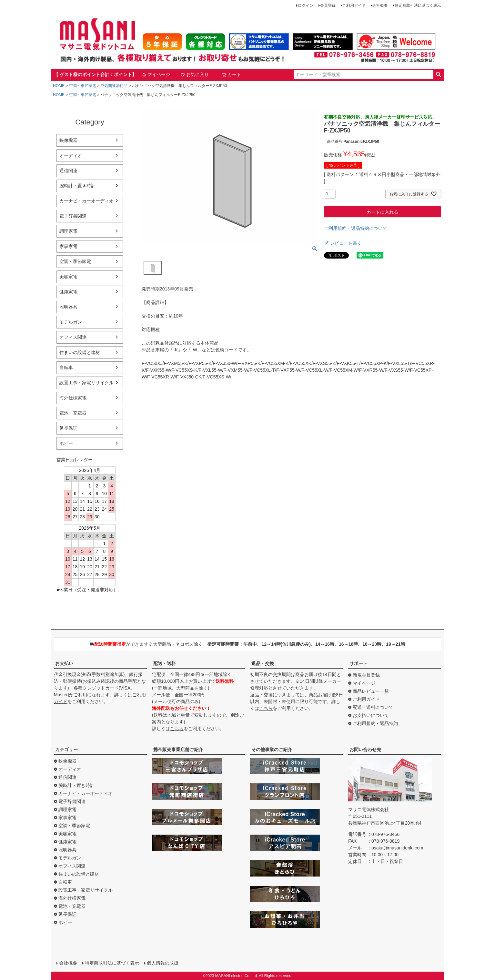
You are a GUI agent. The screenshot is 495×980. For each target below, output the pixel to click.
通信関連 (68, 171)
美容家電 (68, 277)
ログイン (306, 5)
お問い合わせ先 (365, 750)
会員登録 (328, 5)
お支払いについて (371, 715)
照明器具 (68, 307)
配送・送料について (373, 707)
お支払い (64, 663)
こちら (177, 729)
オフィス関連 (73, 337)
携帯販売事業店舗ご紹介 (178, 750)
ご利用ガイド (354, 5)
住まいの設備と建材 (80, 352)
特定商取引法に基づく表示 (418, 5)
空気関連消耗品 (114, 86)
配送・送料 (165, 663)
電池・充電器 (73, 413)
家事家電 (68, 246)
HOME (59, 86)
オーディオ (71, 155)
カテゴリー (66, 750)
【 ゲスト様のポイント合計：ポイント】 (95, 74)
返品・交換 (263, 663)
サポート (359, 663)
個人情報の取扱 (163, 963)
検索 (438, 75)
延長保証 (68, 428)
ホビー (66, 443)
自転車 (66, 367)
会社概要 (380, 5)
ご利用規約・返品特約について (356, 228)
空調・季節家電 (83, 86)
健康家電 (68, 292)
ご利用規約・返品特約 (375, 723)
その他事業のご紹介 (272, 750)
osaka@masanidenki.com (397, 848)
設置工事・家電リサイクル (86, 383)
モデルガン (71, 322)
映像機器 (68, 140)
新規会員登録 (366, 675)
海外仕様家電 (73, 398)
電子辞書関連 (73, 216)
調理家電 (68, 231)
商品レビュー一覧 (371, 691)
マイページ (156, 74)
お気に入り (195, 74)
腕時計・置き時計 (77, 186)
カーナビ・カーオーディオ (86, 201)
